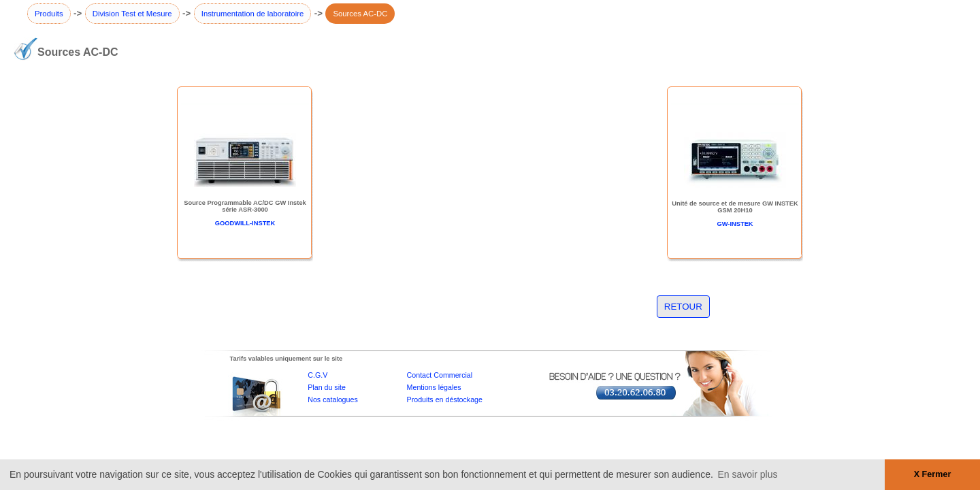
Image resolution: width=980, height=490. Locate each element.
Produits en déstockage (445, 399)
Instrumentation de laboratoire (253, 14)
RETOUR (683, 307)
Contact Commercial (440, 375)
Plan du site (327, 387)
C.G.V (317, 375)
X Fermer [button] (933, 474)
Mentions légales (434, 387)
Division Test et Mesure (132, 14)
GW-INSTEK (735, 224)
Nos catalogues (332, 399)
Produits (49, 14)
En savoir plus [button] (748, 474)
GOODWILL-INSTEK (245, 223)
